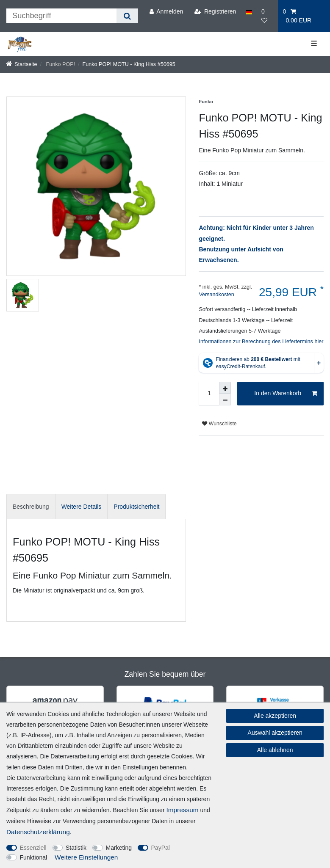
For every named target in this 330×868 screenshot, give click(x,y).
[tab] (31, 506)
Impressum (182, 810)
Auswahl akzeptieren (275, 733)
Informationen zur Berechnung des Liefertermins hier (261, 342)
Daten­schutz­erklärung (38, 832)
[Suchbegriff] (61, 16)
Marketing (119, 848)
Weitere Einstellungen (86, 857)
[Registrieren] (215, 12)
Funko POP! (60, 64)
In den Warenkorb (286, 394)
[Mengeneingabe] (209, 394)
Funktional (34, 857)
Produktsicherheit (136, 507)
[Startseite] (22, 64)
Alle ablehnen (275, 750)
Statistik (76, 848)
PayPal (161, 848)
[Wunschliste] (267, 16)
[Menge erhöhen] (225, 388)
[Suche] (127, 16)
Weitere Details (82, 507)
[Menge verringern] (225, 400)
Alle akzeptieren (275, 716)
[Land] (249, 12)
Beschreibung (31, 507)
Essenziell (33, 848)
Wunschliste (219, 424)
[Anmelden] (166, 12)
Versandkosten (216, 295)
